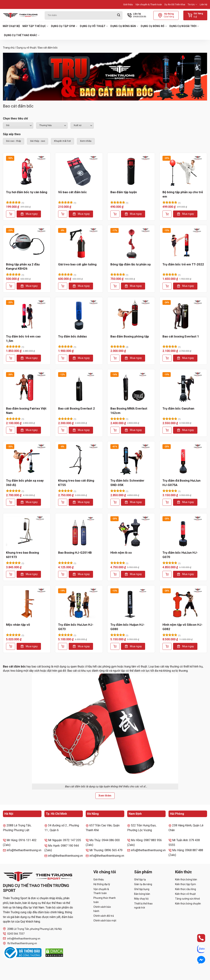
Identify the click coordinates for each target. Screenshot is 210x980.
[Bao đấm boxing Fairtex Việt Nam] (27, 388)
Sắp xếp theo (12, 134)
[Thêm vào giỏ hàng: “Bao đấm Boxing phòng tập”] (115, 358)
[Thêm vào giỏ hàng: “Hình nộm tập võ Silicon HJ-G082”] (167, 646)
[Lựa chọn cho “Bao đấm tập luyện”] (115, 214)
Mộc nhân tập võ (18, 625)
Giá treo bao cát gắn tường (77, 264)
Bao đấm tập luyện (124, 192)
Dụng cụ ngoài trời (184, 26)
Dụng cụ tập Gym (64, 26)
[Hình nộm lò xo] (131, 532)
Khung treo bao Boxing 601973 (22, 555)
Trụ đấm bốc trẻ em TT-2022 (183, 264)
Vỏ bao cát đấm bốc (72, 192)
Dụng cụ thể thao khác (22, 35)
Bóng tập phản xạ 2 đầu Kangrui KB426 (23, 267)
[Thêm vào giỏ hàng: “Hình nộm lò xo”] (115, 574)
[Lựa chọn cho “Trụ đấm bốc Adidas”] (63, 358)
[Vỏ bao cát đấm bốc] (79, 171)
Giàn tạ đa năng (143, 884)
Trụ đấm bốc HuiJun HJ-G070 (180, 555)
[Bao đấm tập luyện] (131, 171)
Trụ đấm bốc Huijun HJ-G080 (127, 627)
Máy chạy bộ (11, 26)
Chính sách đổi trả (104, 916)
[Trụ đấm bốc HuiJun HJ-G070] (183, 532)
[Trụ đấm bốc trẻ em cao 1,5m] (27, 316)
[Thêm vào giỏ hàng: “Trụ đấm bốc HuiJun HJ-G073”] (63, 646)
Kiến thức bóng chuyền (188, 904)
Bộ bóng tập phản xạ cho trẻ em (183, 194)
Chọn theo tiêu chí (15, 118)
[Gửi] (119, 15)
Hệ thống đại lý (102, 884)
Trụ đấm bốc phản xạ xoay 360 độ (25, 483)
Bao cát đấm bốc (15, 666)
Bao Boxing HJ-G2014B (75, 553)
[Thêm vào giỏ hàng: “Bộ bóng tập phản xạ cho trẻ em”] (167, 214)
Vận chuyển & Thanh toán (149, 4)
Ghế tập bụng (142, 889)
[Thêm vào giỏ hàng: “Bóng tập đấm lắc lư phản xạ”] (115, 286)
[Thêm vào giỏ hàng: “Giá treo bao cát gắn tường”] (63, 286)
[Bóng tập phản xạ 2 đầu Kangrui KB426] (27, 244)
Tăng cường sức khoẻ (187, 899)
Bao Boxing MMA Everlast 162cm (129, 411)
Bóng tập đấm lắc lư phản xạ (130, 264)
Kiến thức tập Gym (186, 884)
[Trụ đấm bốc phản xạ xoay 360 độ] (27, 460)
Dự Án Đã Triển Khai (175, 4)
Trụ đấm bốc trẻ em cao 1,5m (23, 339)
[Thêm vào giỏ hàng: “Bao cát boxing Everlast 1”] (167, 358)
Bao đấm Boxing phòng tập (130, 336)
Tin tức (192, 4)
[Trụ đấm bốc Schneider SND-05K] (131, 460)
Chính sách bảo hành (102, 909)
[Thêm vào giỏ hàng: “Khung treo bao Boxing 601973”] (11, 574)
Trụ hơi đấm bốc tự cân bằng (27, 192)
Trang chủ (9, 48)
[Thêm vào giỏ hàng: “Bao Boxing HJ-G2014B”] (63, 574)
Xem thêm (105, 796)
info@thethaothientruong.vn (22, 938)
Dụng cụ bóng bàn (124, 26)
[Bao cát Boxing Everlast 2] (79, 388)
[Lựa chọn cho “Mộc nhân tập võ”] (11, 646)
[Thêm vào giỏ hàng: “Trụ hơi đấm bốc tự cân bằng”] (11, 214)
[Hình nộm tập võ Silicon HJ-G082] (183, 604)
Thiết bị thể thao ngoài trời (143, 906)
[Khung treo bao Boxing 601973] (27, 532)
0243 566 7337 (14, 934)
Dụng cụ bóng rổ (154, 26)
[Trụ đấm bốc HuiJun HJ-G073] (79, 604)
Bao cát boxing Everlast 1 (181, 336)
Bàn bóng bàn (142, 894)
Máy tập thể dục (35, 26)
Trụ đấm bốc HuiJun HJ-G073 (76, 627)
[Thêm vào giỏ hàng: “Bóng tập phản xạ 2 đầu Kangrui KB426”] (11, 286)
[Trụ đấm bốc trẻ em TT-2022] (183, 244)
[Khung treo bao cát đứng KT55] (79, 460)
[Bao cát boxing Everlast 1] (183, 316)
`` (82, 126)
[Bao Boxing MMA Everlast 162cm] (131, 388)
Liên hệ (204, 4)
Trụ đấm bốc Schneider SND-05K (127, 483)
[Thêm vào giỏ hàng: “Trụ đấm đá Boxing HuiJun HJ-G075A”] (167, 502)
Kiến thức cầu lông (186, 889)
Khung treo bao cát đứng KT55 (76, 483)
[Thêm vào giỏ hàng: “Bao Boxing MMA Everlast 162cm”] (115, 430)
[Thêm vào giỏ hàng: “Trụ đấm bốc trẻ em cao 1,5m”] (11, 358)
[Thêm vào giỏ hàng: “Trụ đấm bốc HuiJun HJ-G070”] (167, 574)
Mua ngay (32, 214)
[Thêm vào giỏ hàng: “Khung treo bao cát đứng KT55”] (63, 502)
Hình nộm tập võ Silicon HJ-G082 (182, 627)
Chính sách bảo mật (105, 921)
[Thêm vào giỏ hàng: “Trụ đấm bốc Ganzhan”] (167, 430)
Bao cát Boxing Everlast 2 (76, 408)
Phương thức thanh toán (105, 900)
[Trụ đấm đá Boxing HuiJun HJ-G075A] (183, 460)
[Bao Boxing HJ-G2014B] (79, 532)
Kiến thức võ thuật (185, 894)
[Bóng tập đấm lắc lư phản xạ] (131, 244)
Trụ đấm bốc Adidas (72, 336)
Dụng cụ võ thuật (94, 26)
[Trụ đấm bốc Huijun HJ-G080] (131, 604)
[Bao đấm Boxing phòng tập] (131, 316)
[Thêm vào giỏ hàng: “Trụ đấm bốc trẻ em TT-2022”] (167, 286)
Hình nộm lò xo (121, 553)
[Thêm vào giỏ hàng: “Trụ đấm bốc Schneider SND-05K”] (115, 502)
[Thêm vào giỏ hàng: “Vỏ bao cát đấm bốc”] (63, 214)
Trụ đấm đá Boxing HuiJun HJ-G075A (181, 483)
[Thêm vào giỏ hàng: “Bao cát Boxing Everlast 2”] (63, 430)
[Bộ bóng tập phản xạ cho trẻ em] (183, 171)
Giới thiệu (128, 4)
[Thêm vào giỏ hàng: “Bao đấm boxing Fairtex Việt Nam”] (11, 430)
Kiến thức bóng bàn (186, 879)
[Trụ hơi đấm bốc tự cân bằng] (27, 171)
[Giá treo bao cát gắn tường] (79, 244)
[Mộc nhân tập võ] (27, 604)
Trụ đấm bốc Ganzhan (178, 408)
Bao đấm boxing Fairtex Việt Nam (26, 411)
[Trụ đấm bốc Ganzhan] (183, 388)
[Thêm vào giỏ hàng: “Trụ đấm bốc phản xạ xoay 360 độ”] (11, 502)
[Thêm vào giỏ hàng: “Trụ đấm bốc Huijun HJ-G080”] (115, 646)
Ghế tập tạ (140, 879)
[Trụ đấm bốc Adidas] (79, 316)
